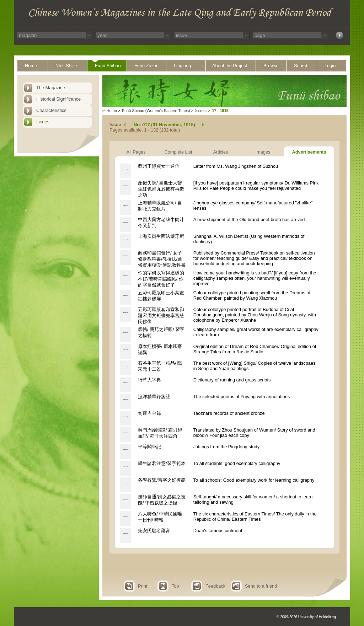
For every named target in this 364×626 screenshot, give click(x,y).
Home (31, 66)
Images (263, 152)
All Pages (136, 152)
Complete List (178, 152)
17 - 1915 (220, 111)
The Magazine (51, 88)
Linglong (182, 66)
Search (301, 66)
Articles (221, 152)
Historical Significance (58, 99)
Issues (43, 122)
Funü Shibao (108, 66)
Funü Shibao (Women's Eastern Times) (156, 111)
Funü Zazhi (146, 66)
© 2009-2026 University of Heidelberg (306, 617)
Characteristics (51, 110)
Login (330, 66)
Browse (271, 66)
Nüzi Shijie (66, 66)
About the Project (230, 66)
